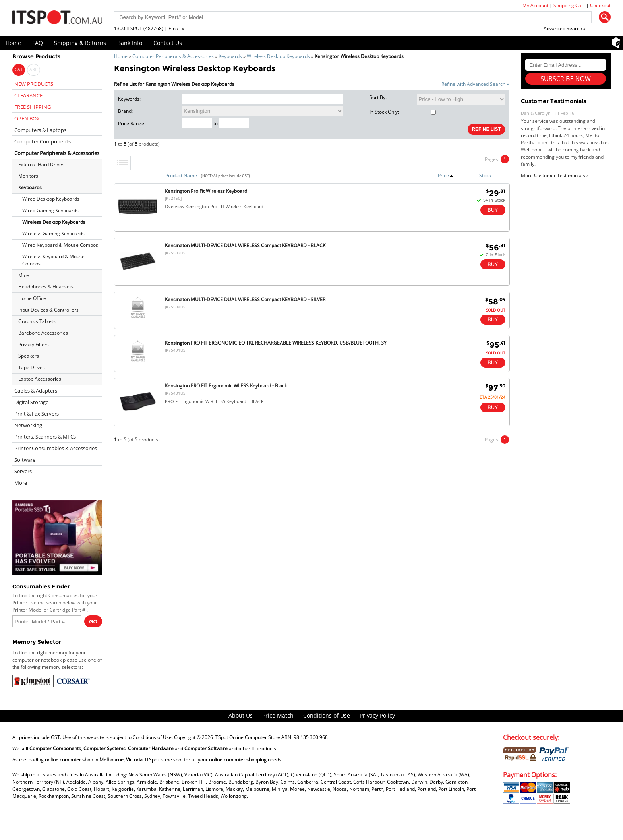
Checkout (600, 5)
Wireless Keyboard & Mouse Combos (53, 260)
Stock (485, 175)
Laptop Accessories (40, 379)
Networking (28, 425)
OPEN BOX (27, 118)
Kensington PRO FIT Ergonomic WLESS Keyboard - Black (226, 386)
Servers (23, 471)
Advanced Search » (565, 28)
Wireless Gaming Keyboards (53, 233)
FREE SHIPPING (33, 107)
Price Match (278, 715)
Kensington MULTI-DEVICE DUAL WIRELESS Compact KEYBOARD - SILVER (245, 299)
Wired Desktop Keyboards (51, 199)
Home (13, 43)
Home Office (32, 298)
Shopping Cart (569, 5)
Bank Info (130, 43)
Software (25, 460)
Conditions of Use (327, 715)
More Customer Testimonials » (555, 175)
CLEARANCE (28, 95)
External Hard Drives (41, 164)
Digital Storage (31, 402)
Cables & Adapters (36, 391)
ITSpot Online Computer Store (247, 737)
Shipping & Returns (80, 43)
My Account (535, 5)
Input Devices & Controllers (48, 310)
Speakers (29, 356)
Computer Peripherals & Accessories (173, 56)
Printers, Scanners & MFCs (45, 437)
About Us (241, 715)
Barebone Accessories (43, 333)
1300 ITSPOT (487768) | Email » (149, 28)
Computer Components (43, 141)
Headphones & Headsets (46, 287)
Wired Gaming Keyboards (50, 210)
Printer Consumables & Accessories (56, 448)
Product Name (181, 175)
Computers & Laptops (40, 130)
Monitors (28, 176)
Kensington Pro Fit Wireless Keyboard (206, 191)
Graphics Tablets (37, 321)
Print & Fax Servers (37, 414)
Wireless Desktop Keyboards (278, 56)
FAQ (38, 43)
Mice (24, 275)
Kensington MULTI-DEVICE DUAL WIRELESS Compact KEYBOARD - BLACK (245, 245)
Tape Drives (32, 367)
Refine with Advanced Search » (475, 84)
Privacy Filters (34, 344)
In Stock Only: (403, 112)
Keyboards (230, 56)
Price (446, 175)
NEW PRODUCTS (34, 84)
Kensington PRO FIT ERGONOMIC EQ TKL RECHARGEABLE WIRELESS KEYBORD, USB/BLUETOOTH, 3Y (276, 343)
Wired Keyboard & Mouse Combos (60, 245)
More (21, 483)
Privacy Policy (377, 715)
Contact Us (168, 43)
